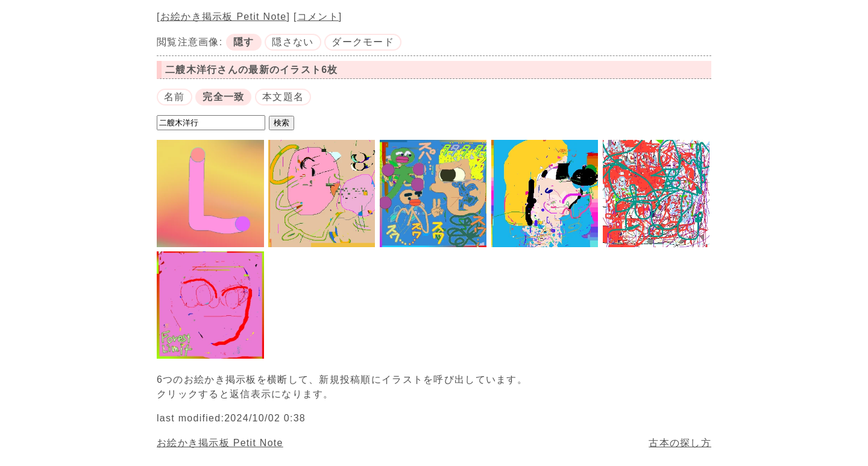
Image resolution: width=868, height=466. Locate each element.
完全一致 (223, 97)
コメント (318, 17)
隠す (244, 42)
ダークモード (363, 42)
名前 (175, 97)
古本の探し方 (680, 443)
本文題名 (283, 97)
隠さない (293, 42)
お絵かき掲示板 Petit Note (224, 17)
